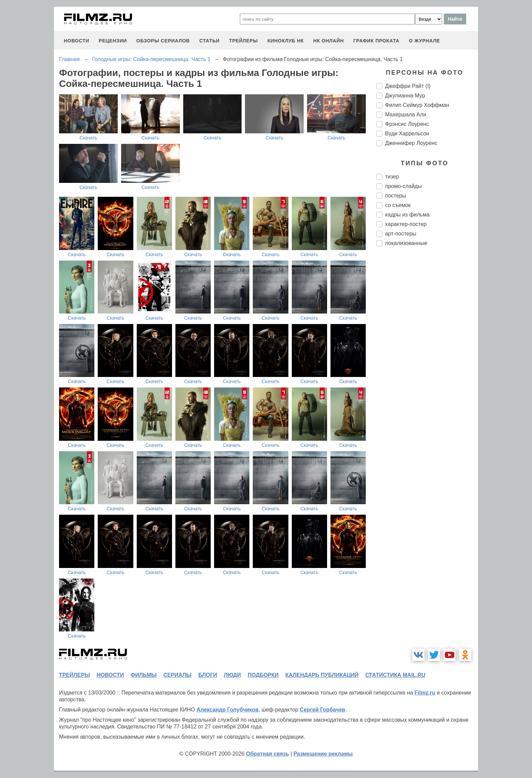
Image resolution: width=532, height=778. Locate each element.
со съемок (398, 205)
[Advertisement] (427, 365)
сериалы (177, 675)
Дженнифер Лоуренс (411, 143)
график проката (376, 41)
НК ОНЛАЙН (328, 41)
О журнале (424, 41)
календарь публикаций (322, 675)
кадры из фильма (407, 215)
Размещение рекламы (323, 754)
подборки (263, 675)
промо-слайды (403, 186)
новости (77, 41)
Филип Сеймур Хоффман (417, 105)
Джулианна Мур (405, 96)
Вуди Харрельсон (407, 134)
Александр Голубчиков (227, 710)
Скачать (88, 138)
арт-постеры (401, 234)
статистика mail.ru (395, 675)
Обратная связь (268, 754)
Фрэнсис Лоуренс (407, 124)
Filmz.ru (425, 693)
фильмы (144, 675)
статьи (209, 41)
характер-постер (406, 224)
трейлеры (243, 41)
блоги (207, 675)
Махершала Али (406, 115)
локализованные (406, 243)
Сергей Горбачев (322, 710)
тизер (392, 177)
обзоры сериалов (163, 41)
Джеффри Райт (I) (408, 86)
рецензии (113, 41)
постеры (396, 196)
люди (232, 675)
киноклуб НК (286, 41)
